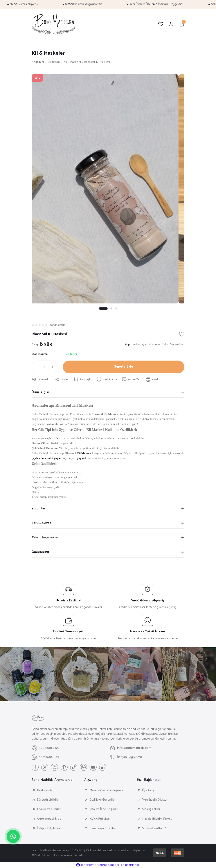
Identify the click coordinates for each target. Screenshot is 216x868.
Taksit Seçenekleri (46, 538)
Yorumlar (38, 509)
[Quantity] (45, 367)
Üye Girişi (148, 790)
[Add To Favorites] (182, 334)
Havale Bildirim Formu (157, 819)
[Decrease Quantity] (36, 367)
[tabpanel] (108, 189)
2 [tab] (111, 309)
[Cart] (182, 24)
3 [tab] (116, 309)
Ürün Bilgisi (40, 392)
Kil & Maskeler (48, 53)
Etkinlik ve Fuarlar (49, 809)
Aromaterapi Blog (49, 819)
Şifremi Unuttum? (154, 828)
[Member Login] (171, 24)
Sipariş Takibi (151, 809)
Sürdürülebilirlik (47, 800)
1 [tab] (103, 309)
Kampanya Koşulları (103, 828)
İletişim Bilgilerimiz (49, 828)
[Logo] (54, 24)
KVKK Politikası (100, 819)
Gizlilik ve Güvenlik (102, 800)
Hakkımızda (45, 790)
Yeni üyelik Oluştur (155, 800)
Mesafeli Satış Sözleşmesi (107, 790)
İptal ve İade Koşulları (104, 809)
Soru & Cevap (41, 523)
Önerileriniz (40, 552)
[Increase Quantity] (54, 367)
